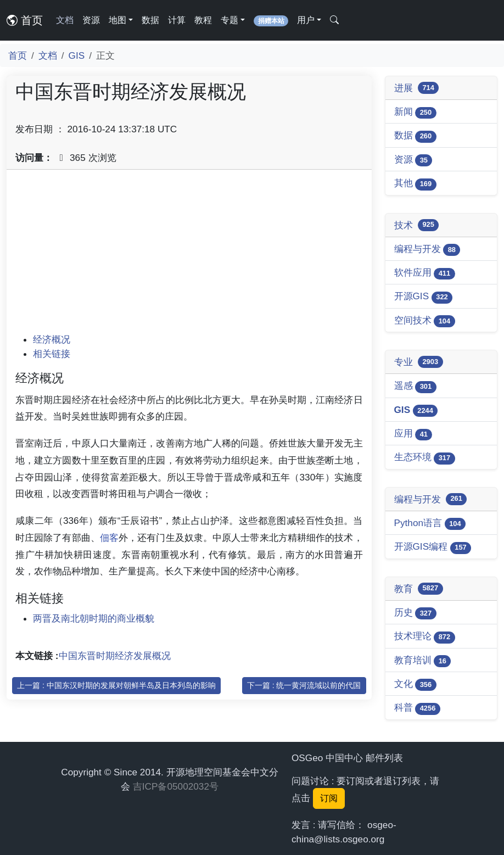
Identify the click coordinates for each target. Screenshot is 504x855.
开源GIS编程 (433, 547)
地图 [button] (117, 20)
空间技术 (425, 321)
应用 (413, 434)
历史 (415, 613)
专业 (419, 362)
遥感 (415, 386)
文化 (415, 684)
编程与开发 (427, 250)
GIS (77, 55)
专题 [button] (229, 20)
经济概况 (52, 339)
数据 (150, 20)
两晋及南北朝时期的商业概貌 (94, 618)
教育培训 (423, 661)
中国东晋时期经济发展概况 (115, 656)
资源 (91, 20)
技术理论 (425, 637)
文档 (65, 20)
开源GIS (424, 297)
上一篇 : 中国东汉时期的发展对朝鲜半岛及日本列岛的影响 (116, 685)
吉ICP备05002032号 (176, 786)
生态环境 (425, 458)
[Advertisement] (189, 255)
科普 (417, 708)
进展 (417, 88)
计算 (177, 20)
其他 (415, 184)
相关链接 (52, 354)
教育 (419, 589)
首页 (25, 20)
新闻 (415, 112)
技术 (417, 225)
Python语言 (430, 524)
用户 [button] (306, 20)
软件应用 (425, 273)
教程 (203, 20)
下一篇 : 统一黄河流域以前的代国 (304, 685)
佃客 (109, 538)
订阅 (329, 798)
